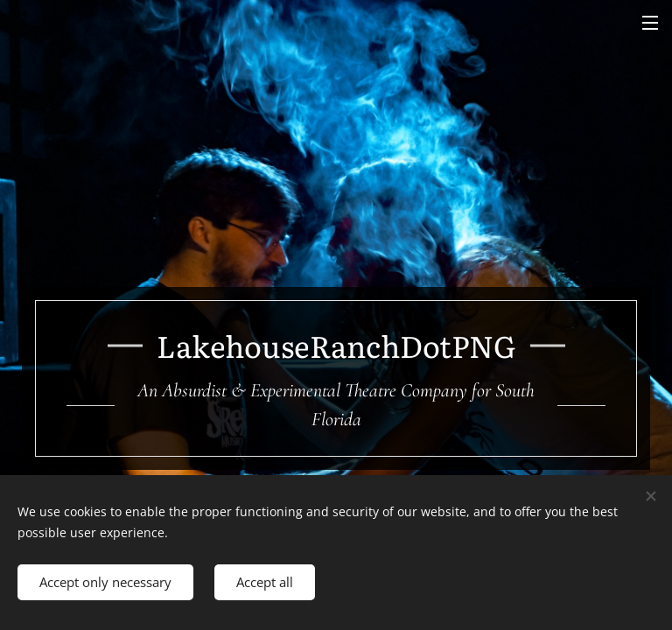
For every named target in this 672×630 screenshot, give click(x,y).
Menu (650, 23)
